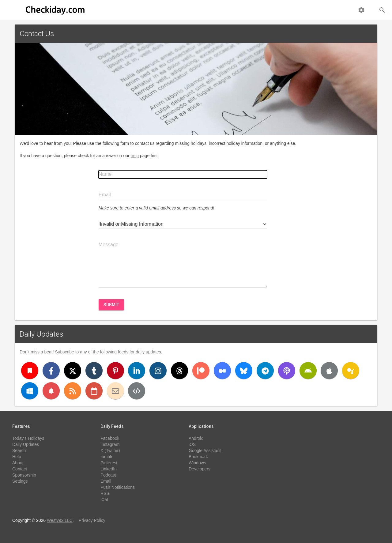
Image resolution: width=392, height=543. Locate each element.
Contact (20, 469)
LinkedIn (109, 469)
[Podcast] (287, 371)
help (135, 156)
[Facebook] (51, 371)
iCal (104, 500)
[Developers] (137, 391)
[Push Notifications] (51, 391)
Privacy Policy (92, 520)
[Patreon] (201, 371)
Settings (20, 481)
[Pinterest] (115, 371)
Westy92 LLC (60, 520)
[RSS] (73, 391)
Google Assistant (205, 451)
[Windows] (30, 391)
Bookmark (198, 457)
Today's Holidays (28, 438)
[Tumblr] (94, 371)
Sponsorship (24, 475)
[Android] (308, 371)
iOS (192, 444)
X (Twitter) (110, 451)
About (18, 463)
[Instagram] (158, 371)
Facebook (110, 438)
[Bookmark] (30, 371)
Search (19, 451)
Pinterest (109, 463)
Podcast (108, 475)
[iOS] (329, 371)
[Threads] (179, 371)
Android (196, 438)
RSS (105, 493)
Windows (197, 463)
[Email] (115, 391)
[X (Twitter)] (73, 371)
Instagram (110, 444)
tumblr (106, 457)
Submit (111, 305)
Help (17, 457)
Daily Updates (41, 334)
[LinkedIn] (137, 371)
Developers (200, 469)
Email (106, 481)
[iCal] (94, 391)
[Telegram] (265, 371)
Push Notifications (118, 487)
